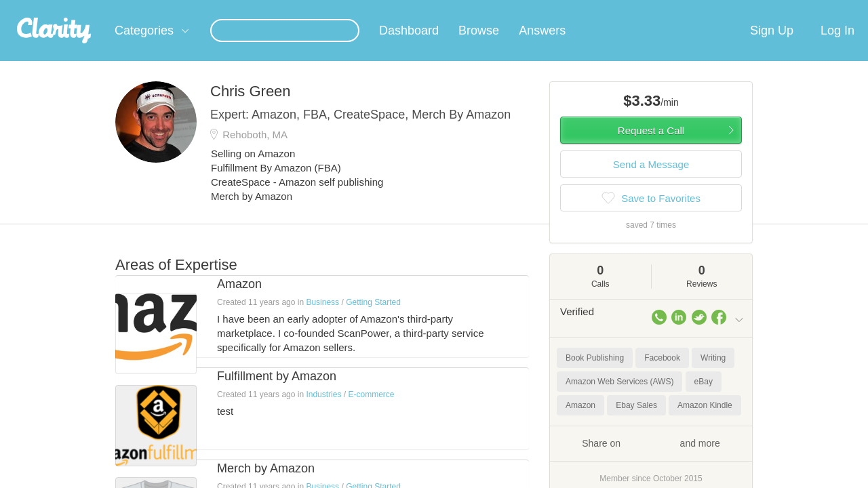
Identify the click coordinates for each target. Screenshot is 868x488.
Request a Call (651, 147)
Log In (837, 47)
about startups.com (793, 9)
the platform (94, 8)
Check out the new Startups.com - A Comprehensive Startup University (597, 9)
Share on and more (651, 459)
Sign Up (772, 47)
